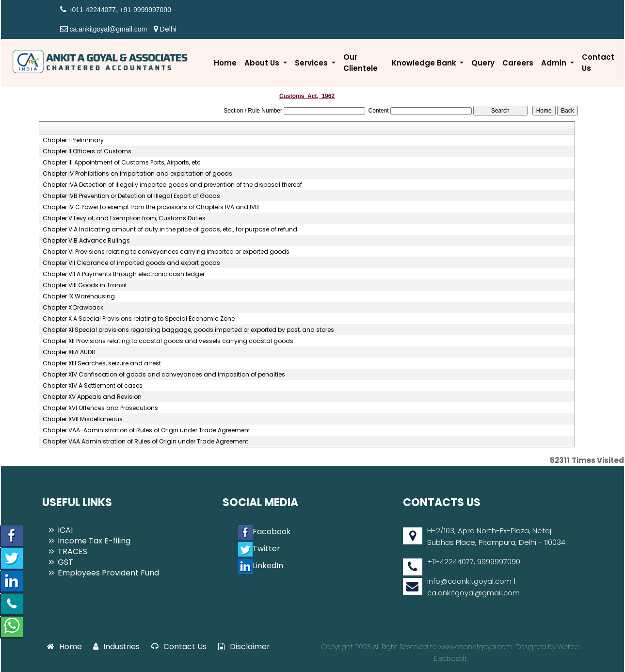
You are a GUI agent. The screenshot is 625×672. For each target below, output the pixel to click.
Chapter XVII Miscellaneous (83, 419)
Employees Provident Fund (108, 573)
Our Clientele (361, 63)
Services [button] (312, 63)
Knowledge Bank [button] (425, 63)
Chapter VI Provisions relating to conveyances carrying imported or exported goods (166, 252)
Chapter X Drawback (73, 308)
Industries (116, 647)
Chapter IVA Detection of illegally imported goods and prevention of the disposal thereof (172, 185)
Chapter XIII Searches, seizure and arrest (102, 363)
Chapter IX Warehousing (79, 296)
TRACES (72, 551)
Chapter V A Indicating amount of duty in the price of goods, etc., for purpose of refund (170, 229)
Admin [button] (555, 63)
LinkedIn (261, 565)
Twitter (259, 549)
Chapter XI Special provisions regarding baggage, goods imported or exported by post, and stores (188, 330)
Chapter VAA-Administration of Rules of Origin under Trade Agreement (146, 430)
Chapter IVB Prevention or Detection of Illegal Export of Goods (131, 196)
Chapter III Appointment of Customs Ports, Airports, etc (122, 163)
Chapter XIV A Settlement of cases (93, 386)
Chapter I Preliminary (73, 140)
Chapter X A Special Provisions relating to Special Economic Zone (139, 319)
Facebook (264, 532)
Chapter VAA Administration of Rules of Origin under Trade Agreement (145, 442)
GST (65, 562)
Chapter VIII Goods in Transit (85, 285)
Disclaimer (244, 647)
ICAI (65, 530)
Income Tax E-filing (94, 541)
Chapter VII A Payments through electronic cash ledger (124, 274)
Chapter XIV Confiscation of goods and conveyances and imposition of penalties (164, 375)
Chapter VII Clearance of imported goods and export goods (131, 263)
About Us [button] (263, 63)
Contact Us (598, 63)
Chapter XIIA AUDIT (70, 352)
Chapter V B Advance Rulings (86, 241)
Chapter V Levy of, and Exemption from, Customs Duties (124, 218)
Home (225, 63)
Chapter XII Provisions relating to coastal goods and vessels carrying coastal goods (168, 341)
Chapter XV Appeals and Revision (92, 397)
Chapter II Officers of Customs (87, 151)
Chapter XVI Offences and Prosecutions (100, 408)
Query (483, 63)
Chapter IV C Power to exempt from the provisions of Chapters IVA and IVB (151, 207)
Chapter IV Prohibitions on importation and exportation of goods (137, 174)
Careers (518, 63)
